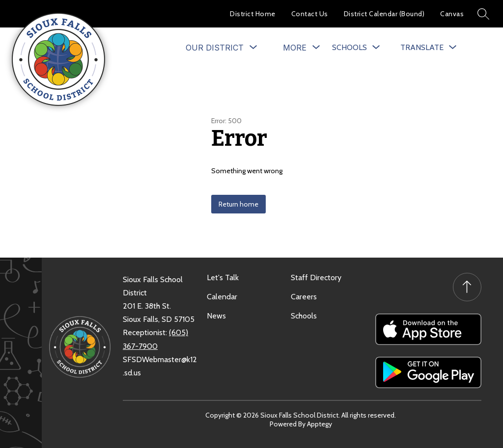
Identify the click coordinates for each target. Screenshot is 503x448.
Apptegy (320, 424)
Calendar (222, 297)
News (216, 316)
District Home (253, 14)
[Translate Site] (428, 47)
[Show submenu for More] (295, 48)
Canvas (452, 14)
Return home (238, 204)
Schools (304, 316)
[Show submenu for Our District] (215, 48)
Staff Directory (316, 277)
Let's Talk (223, 277)
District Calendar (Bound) (384, 14)
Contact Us (310, 14)
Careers (304, 297)
